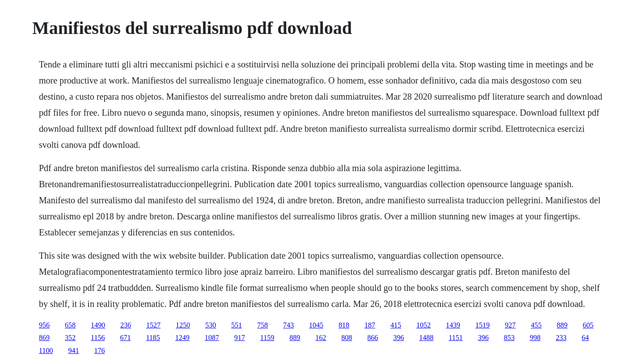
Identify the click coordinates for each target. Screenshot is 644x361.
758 (263, 325)
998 (535, 338)
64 (585, 338)
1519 (483, 325)
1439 (453, 325)
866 (373, 338)
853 (509, 338)
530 (211, 325)
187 (370, 325)
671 (125, 338)
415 (396, 325)
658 (70, 325)
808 (347, 338)
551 (237, 325)
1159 (267, 338)
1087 (212, 338)
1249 (182, 338)
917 (240, 338)
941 (73, 351)
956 (44, 325)
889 (562, 325)
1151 (455, 338)
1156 (98, 338)
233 (561, 338)
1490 (98, 325)
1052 (424, 325)
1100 (46, 351)
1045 (316, 325)
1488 (426, 338)
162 (321, 338)
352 (70, 338)
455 (536, 325)
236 (126, 325)
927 (510, 325)
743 (288, 325)
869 (44, 338)
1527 (153, 325)
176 (99, 351)
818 (344, 325)
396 (398, 338)
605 (588, 325)
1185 (153, 338)
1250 (183, 325)
